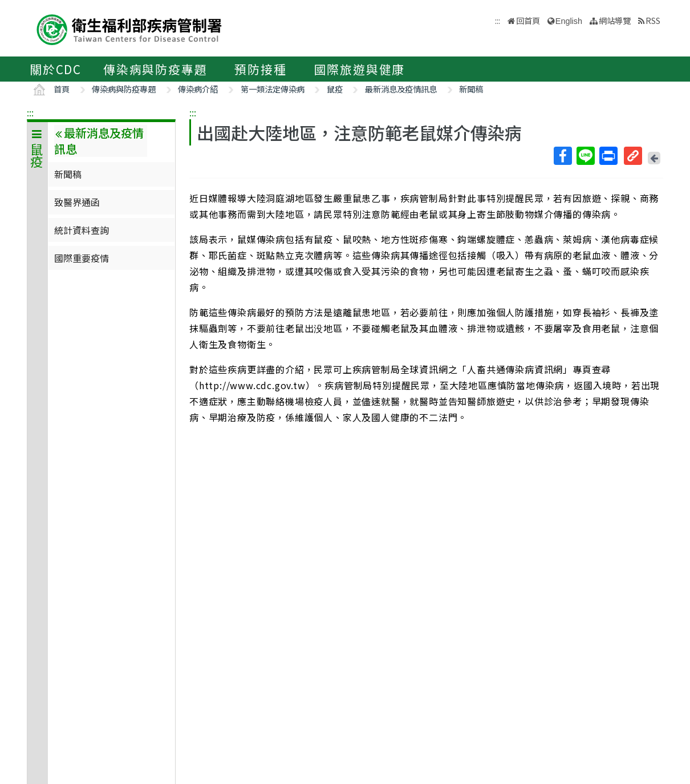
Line (585, 156)
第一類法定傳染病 (273, 89)
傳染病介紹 (198, 89)
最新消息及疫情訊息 (401, 89)
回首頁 (528, 20)
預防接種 (260, 69)
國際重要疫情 (82, 258)
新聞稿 (471, 89)
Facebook (562, 156)
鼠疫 (335, 89)
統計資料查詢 (82, 230)
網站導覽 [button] (615, 20)
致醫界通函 (77, 202)
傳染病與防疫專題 (155, 69)
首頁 (62, 89)
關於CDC (56, 69)
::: (30, 112)
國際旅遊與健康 (360, 69)
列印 (608, 156)
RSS (653, 20)
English (569, 21)
